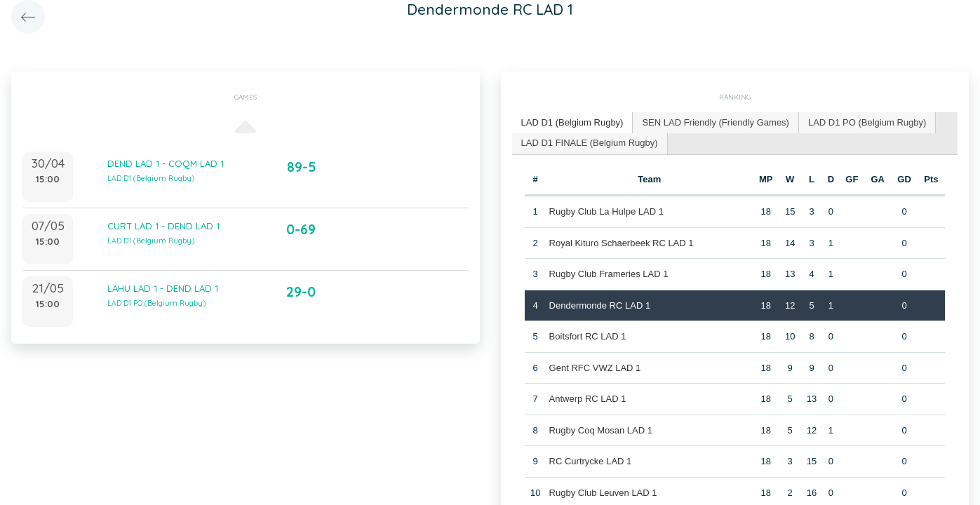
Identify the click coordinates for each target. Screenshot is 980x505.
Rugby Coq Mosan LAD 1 (601, 430)
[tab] (573, 123)
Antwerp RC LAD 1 (588, 399)
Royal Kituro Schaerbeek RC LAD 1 (622, 243)
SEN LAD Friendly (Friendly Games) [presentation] (716, 122)
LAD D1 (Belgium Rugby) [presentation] (572, 122)
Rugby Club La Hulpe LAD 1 (606, 211)
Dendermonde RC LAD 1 (600, 305)
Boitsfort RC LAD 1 (588, 336)
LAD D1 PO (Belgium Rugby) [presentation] (867, 122)
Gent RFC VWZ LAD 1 (595, 368)
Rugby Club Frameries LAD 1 (609, 274)
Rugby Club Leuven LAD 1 (603, 493)
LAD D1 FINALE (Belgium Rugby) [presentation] (590, 143)
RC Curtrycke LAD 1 (591, 461)
